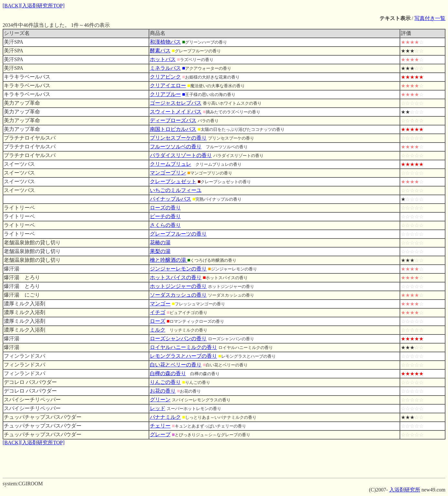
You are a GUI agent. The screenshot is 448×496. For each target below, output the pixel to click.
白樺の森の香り (168, 373)
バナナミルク (165, 417)
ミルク (158, 330)
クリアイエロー (168, 85)
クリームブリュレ (171, 164)
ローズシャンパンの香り (178, 338)
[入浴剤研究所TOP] (42, 6)
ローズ (158, 321)
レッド (158, 408)
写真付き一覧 (430, 18)
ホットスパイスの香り (176, 277)
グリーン (160, 400)
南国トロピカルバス (173, 129)
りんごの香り (165, 382)
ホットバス (163, 59)
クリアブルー (165, 94)
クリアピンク (165, 77)
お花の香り (163, 391)
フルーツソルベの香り (176, 147)
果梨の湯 (160, 251)
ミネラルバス (165, 68)
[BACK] (11, 6)
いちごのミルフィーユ (176, 190)
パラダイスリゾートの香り (181, 155)
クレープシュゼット (173, 181)
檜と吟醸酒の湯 (169, 260)
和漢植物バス (165, 42)
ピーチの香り (165, 216)
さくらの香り (165, 225)
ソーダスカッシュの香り (178, 295)
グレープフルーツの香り (178, 234)
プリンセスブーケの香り (178, 138)
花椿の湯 (160, 243)
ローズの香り (165, 208)
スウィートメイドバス (176, 112)
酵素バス (160, 51)
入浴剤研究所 (405, 490)
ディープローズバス (173, 120)
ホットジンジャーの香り (178, 286)
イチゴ (158, 312)
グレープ (160, 434)
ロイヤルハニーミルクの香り (183, 347)
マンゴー (160, 304)
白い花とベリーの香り (176, 365)
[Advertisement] (224, 461)
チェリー (160, 426)
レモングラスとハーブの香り (183, 356)
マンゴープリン (168, 173)
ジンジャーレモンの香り (178, 269)
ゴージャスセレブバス (176, 103)
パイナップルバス (171, 199)
